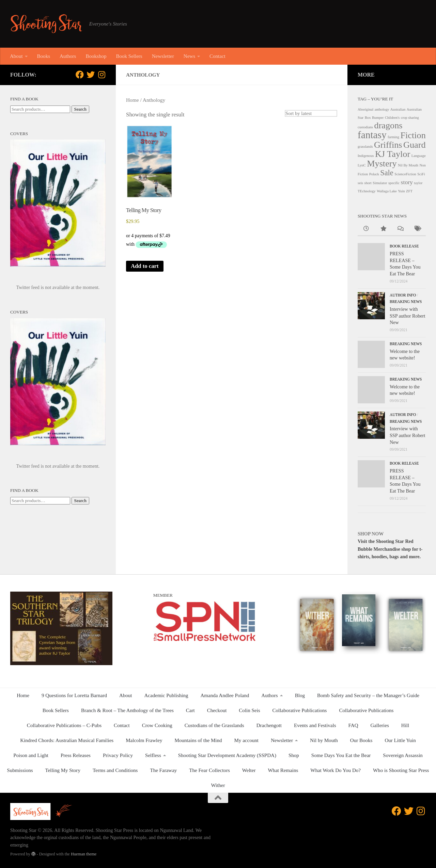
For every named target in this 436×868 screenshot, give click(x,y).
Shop (294, 755)
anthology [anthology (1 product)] (382, 109)
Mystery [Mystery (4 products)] (382, 164)
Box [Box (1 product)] (368, 118)
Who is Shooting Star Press (401, 770)
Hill (405, 725)
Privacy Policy (118, 755)
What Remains (283, 770)
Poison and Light (31, 755)
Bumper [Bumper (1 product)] (378, 118)
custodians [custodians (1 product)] (365, 127)
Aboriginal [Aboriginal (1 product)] (365, 109)
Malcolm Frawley (144, 740)
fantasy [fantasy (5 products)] (372, 135)
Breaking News (406, 302)
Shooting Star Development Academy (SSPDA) (227, 755)
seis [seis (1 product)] (360, 183)
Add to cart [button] (145, 266)
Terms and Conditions (115, 770)
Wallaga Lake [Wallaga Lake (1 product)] (387, 191)
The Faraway (163, 770)
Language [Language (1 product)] (419, 156)
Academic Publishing (166, 695)
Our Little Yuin (400, 740)
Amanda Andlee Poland (225, 695)
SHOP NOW (371, 534)
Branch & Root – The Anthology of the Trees (127, 710)
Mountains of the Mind (198, 740)
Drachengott (269, 725)
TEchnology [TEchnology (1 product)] (367, 191)
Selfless (153, 755)
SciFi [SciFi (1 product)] (421, 174)
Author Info (403, 295)
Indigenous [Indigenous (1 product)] (366, 156)
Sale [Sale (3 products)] (387, 173)
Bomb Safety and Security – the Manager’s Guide (368, 695)
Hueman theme (84, 854)
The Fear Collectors (209, 770)
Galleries (380, 725)
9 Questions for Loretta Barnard (74, 695)
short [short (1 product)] (368, 183)
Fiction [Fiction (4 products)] (413, 135)
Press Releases (76, 755)
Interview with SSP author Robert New (407, 316)
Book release (404, 246)
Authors (68, 56)
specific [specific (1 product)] (394, 183)
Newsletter (163, 56)
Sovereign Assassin (403, 755)
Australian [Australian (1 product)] (398, 109)
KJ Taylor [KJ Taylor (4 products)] (393, 154)
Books (44, 56)
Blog (300, 695)
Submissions (20, 770)
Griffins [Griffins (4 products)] (388, 145)
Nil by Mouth (324, 740)
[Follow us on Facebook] (80, 75)
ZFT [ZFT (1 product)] (409, 191)
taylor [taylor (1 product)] (418, 183)
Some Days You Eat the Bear (341, 755)
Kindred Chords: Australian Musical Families (67, 740)
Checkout (217, 710)
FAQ (353, 725)
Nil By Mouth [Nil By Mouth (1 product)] (408, 165)
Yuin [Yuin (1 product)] (401, 191)
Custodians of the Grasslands (214, 725)
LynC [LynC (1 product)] (362, 165)
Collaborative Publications (300, 710)
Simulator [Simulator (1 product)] (380, 183)
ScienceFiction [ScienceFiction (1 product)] (405, 174)
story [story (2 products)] (407, 182)
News (189, 56)
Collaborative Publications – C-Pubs (64, 725)
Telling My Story (63, 770)
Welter (249, 770)
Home (133, 100)
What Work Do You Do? (336, 770)
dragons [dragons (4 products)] (388, 125)
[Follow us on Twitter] (91, 75)
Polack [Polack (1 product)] (374, 174)
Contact (217, 56)
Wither (218, 785)
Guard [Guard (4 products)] (415, 145)
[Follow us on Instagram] (102, 75)
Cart (190, 710)
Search (80, 109)
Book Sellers (129, 56)
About (16, 56)
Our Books (361, 740)
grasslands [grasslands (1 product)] (365, 147)
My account (246, 740)
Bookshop (96, 56)
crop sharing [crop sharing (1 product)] (410, 118)
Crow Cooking (157, 725)
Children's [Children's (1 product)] (392, 118)
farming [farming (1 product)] (393, 137)
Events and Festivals (315, 725)
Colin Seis (249, 710)
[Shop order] (311, 113)
